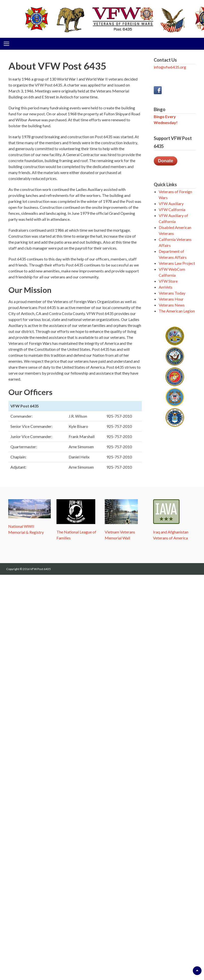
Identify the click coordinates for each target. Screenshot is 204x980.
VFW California (172, 209)
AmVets (166, 287)
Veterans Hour (171, 299)
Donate (166, 161)
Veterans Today (172, 293)
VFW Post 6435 (40, 569)
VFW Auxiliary (171, 203)
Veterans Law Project (177, 263)
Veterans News (172, 305)
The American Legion (177, 311)
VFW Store (168, 281)
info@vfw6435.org (170, 67)
